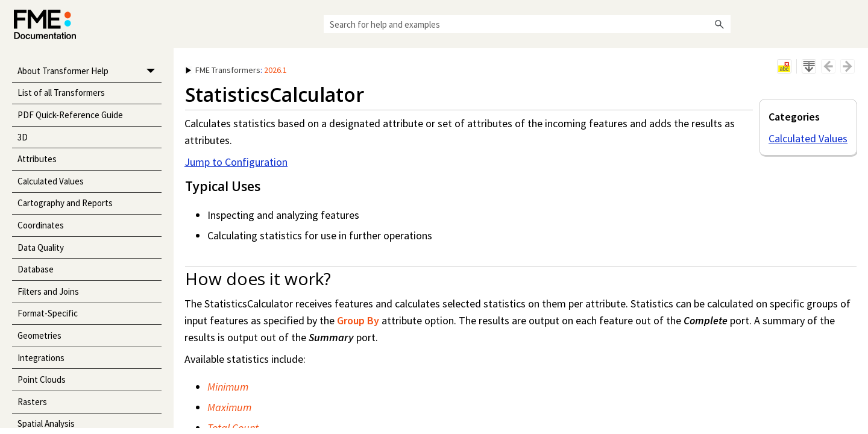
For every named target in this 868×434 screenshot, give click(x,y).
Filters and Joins (48, 291)
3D (23, 137)
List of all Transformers (61, 93)
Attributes (37, 159)
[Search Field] (527, 24)
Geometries (39, 335)
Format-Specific (48, 313)
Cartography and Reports (65, 203)
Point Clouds (42, 379)
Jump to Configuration (236, 162)
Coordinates (41, 225)
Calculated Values (51, 181)
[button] (720, 24)
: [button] (236, 70)
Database (36, 269)
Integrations (41, 358)
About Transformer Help (90, 71)
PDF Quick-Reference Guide (70, 115)
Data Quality (41, 247)
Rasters (32, 402)
